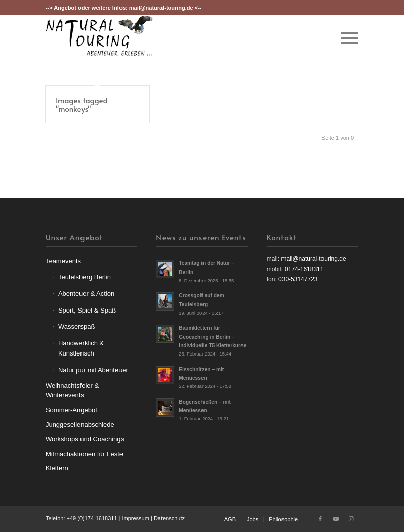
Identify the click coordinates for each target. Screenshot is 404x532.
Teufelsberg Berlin (85, 277)
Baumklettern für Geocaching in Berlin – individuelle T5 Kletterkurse (212, 337)
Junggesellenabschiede (80, 425)
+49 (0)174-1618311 (92, 518)
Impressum (135, 518)
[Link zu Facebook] (320, 519)
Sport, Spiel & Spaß (87, 310)
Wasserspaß (76, 326)
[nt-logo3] (99, 38)
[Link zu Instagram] (351, 519)
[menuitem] (345, 38)
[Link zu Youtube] (336, 519)
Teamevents (63, 261)
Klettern (57, 468)
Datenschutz (169, 518)
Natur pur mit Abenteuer (93, 370)
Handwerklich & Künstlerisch (81, 348)
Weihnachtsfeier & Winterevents (72, 391)
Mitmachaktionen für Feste (84, 454)
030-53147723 (298, 279)
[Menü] (345, 38)
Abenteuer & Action (86, 294)
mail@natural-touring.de (161, 8)
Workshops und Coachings (85, 439)
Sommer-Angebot (71, 410)
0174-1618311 (304, 269)
